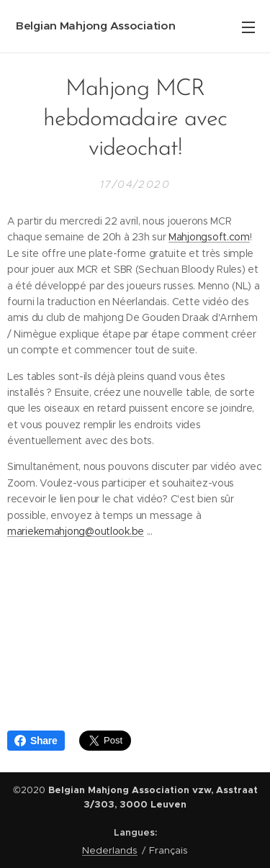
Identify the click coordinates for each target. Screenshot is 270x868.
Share (36, 741)
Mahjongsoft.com (209, 238)
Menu (248, 27)
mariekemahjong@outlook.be (76, 531)
